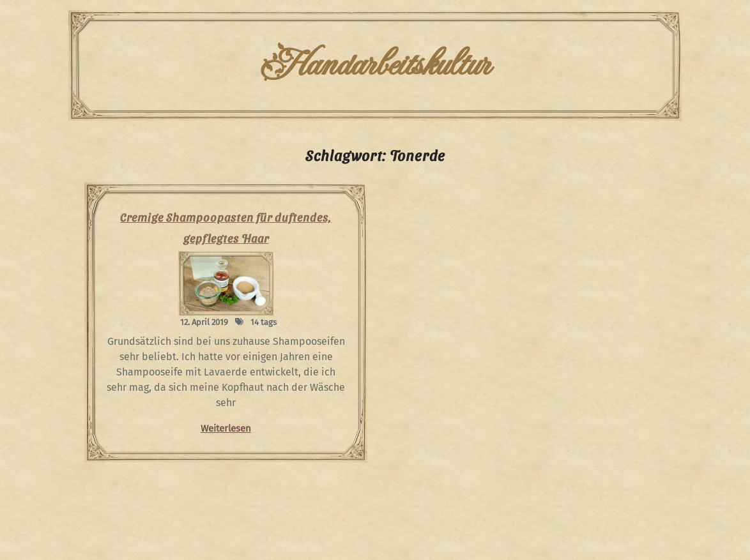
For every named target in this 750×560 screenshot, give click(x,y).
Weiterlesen (226, 428)
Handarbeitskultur (375, 65)
